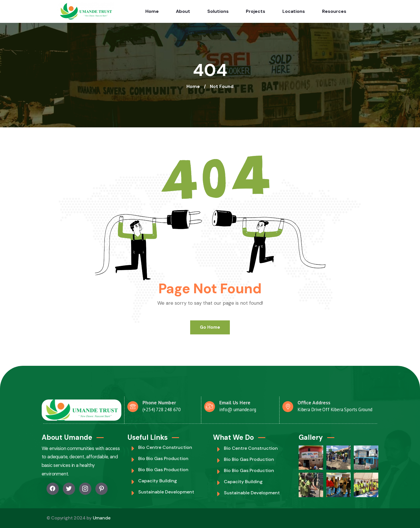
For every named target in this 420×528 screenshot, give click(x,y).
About (183, 11)
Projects (256, 11)
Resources (334, 11)
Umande (102, 518)
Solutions (218, 11)
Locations (294, 11)
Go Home (210, 327)
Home (152, 11)
